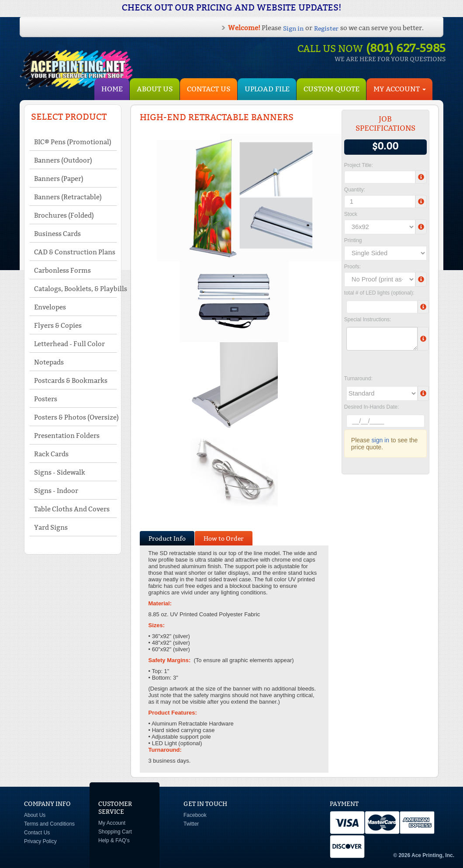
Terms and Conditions (49, 824)
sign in (380, 440)
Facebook (195, 815)
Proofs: (352, 267)
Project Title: (359, 165)
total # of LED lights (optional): (379, 293)
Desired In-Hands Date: (371, 407)
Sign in (293, 28)
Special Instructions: (368, 319)
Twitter (191, 824)
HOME (112, 89)
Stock (351, 214)
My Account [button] (400, 89)
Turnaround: (358, 378)
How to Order (224, 538)
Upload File (267, 89)
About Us (155, 89)
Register (326, 28)
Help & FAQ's (114, 840)
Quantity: (355, 190)
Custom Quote (332, 89)
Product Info (167, 538)
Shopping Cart (115, 832)
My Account (112, 823)
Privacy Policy (40, 841)
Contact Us (209, 89)
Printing (353, 240)
